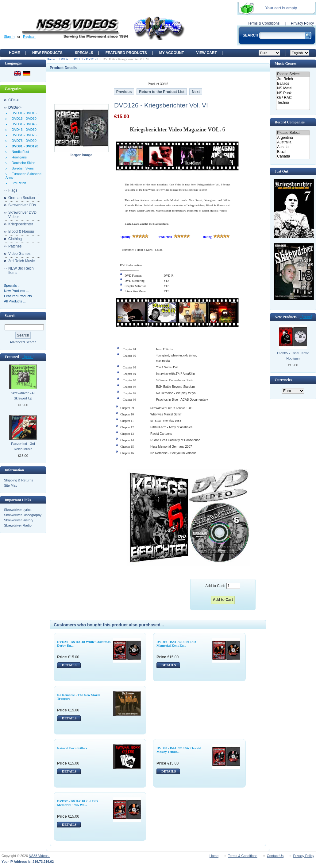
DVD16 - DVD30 (23, 119)
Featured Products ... (20, 296)
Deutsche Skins (23, 163)
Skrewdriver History (19, 520)
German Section (22, 198)
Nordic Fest (19, 152)
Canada (293, 156)
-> (15, 107)
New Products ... (16, 291)
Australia (293, 142)
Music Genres (285, 64)
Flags (13, 190)
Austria (293, 147)
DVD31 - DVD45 (23, 124)
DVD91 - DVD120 (85, 59)
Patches (15, 246)
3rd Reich (18, 183)
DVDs (64, 59)
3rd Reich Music (21, 261)
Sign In (9, 37)
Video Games (19, 254)
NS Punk (293, 93)
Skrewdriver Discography (23, 515)
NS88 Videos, (40, 856)
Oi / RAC (293, 98)
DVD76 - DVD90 (23, 141)
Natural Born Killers (72, 748)
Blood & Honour (21, 232)
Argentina (293, 138)
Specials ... (12, 286)
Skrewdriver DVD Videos (22, 215)
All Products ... (15, 301)
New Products (47, 53)
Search (10, 316)
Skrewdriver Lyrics (18, 510)
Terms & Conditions (264, 23)
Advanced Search (23, 342)
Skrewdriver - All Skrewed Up (23, 396)
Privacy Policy (302, 23)
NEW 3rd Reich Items (21, 271)
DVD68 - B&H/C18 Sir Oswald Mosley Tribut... (179, 750)
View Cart (206, 53)
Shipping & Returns (19, 480)
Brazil (293, 152)
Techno (293, 103)
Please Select (293, 74)
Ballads (293, 84)
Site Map (11, 485)
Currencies (283, 380)
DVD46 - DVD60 (23, 130)
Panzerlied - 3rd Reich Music (23, 446)
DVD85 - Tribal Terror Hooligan (293, 356)
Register (29, 37)
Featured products (126, 53)
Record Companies (290, 122)
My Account (172, 53)
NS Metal (293, 88)
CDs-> (13, 100)
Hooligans (18, 157)
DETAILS (69, 665)
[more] (28, 357)
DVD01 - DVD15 (23, 113)
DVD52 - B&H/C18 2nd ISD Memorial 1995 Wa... (77, 803)
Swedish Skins (22, 168)
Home (14, 53)
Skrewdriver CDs (22, 205)
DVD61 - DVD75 (23, 135)
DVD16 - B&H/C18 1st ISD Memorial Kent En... (176, 644)
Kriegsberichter (21, 224)
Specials (84, 53)
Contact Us (275, 856)
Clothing (15, 239)
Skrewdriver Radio (18, 525)
